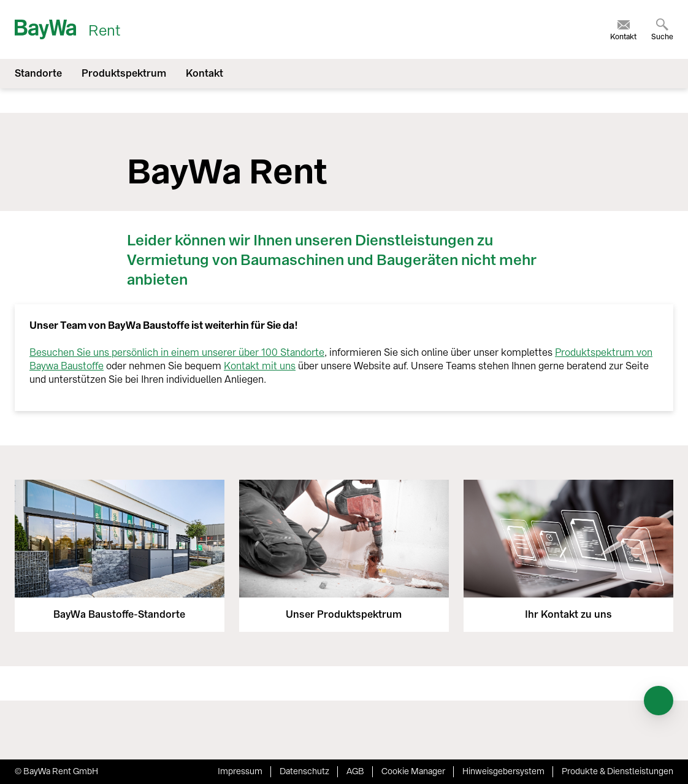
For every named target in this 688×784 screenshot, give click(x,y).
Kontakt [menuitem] (204, 73)
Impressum (240, 771)
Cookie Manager (413, 771)
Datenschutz (304, 771)
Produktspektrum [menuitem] (124, 73)
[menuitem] (623, 29)
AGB (355, 771)
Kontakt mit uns (260, 366)
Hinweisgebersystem (503, 771)
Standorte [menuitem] (38, 73)
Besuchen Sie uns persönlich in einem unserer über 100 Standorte (177, 352)
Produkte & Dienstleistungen (617, 771)
